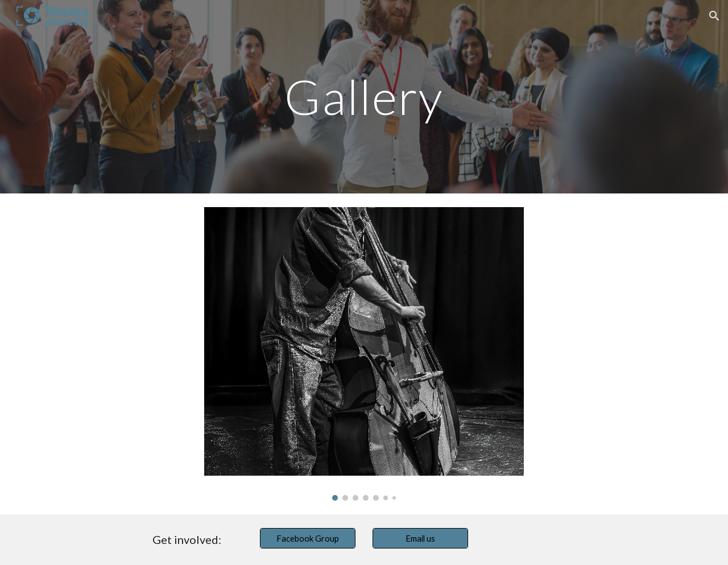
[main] (364, 96)
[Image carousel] (364, 354)
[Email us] (420, 538)
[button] (714, 16)
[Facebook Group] (308, 538)
